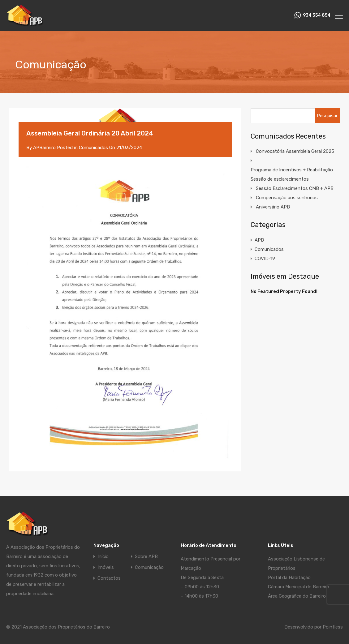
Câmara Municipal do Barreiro (299, 587)
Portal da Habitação (289, 577)
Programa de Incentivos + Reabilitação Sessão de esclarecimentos (292, 174)
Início (103, 557)
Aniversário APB (273, 207)
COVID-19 (265, 259)
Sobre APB (146, 557)
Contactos (109, 578)
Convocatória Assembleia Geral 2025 (295, 151)
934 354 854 (317, 15)
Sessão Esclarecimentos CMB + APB (295, 188)
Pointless (333, 627)
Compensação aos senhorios (287, 198)
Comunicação (149, 567)
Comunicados (93, 148)
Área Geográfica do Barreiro (297, 596)
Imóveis (106, 567)
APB (259, 240)
